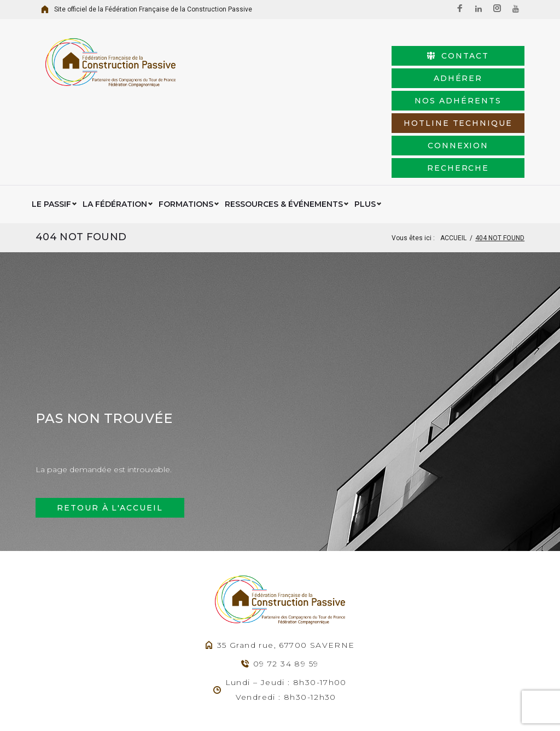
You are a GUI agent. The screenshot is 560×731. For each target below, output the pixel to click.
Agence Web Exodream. (251, 709)
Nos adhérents (353, 78)
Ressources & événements (284, 137)
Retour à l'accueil (110, 440)
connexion (353, 101)
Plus (365, 137)
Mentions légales (329, 709)
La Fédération (115, 137)
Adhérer (468, 56)
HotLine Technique (468, 78)
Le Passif (51, 137)
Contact (353, 56)
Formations (186, 137)
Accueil (453, 171)
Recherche (468, 101)
